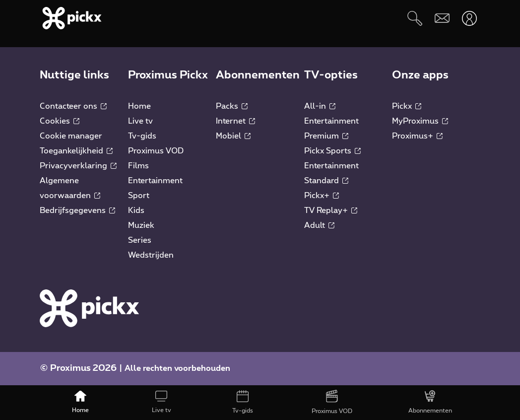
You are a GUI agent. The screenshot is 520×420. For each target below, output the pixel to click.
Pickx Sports (332, 151)
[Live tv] (162, 403)
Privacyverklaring (78, 166)
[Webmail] (442, 18)
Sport (139, 196)
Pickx (407, 106)
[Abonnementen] (430, 403)
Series (140, 240)
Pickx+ (322, 196)
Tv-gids (142, 136)
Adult (319, 225)
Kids (136, 210)
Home (139, 106)
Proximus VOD (156, 151)
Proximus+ (417, 136)
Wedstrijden (151, 255)
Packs (232, 106)
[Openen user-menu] (469, 18)
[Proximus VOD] (332, 403)
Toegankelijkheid (76, 151)
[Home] (80, 403)
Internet (235, 121)
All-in (320, 106)
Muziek (141, 225)
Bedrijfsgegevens (77, 210)
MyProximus (420, 121)
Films (138, 166)
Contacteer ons (73, 106)
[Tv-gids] (243, 403)
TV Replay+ (331, 210)
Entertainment (155, 181)
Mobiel (233, 136)
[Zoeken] (415, 18)
